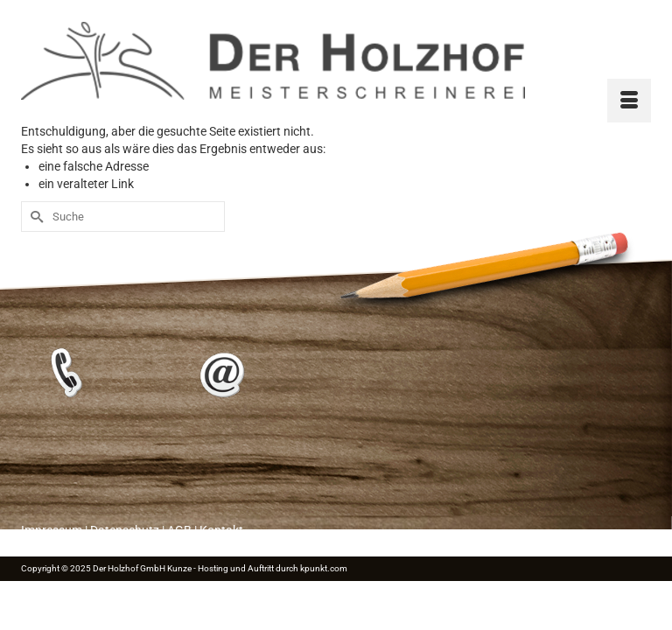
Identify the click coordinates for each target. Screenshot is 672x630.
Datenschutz (125, 530)
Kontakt (221, 530)
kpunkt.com (324, 568)
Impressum (52, 530)
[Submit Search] (34, 217)
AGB (179, 530)
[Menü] (629, 101)
